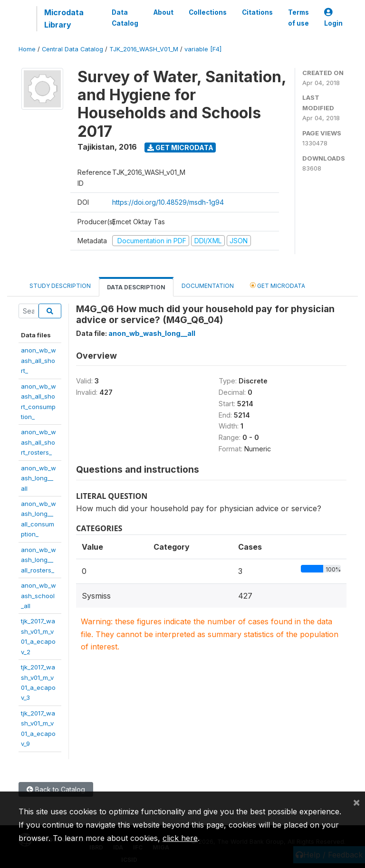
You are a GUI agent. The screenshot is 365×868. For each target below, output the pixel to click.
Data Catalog (125, 18)
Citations (257, 12)
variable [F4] (203, 49)
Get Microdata (180, 148)
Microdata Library (64, 19)
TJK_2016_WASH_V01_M (144, 49)
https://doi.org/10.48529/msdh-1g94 (168, 202)
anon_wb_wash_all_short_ (38, 360)
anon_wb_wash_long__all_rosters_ (38, 560)
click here (180, 838)
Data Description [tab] (136, 287)
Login (333, 18)
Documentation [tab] (208, 286)
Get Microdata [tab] (278, 285)
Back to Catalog (56, 789)
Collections (208, 12)
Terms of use (298, 18)
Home (27, 49)
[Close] (356, 802)
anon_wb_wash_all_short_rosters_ (38, 442)
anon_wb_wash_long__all (38, 478)
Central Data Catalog (72, 49)
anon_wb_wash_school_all (38, 596)
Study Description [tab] (60, 286)
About (163, 12)
